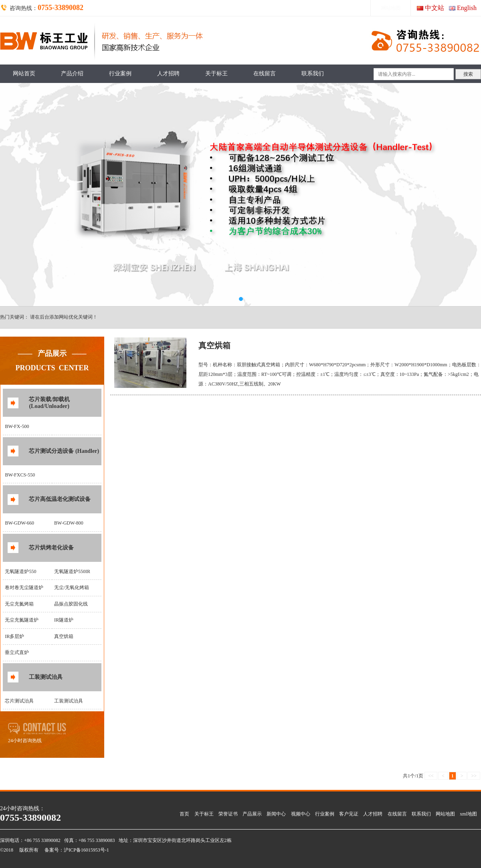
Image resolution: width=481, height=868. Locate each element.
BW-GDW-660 (19, 523)
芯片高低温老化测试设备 (60, 499)
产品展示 (252, 814)
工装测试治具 (46, 677)
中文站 (435, 8)
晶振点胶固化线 (71, 604)
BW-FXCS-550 (20, 475)
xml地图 (468, 814)
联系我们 (313, 74)
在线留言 (265, 74)
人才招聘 (168, 74)
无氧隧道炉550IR (72, 571)
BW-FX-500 (17, 426)
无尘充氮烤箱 (19, 604)
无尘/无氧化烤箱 (72, 587)
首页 (184, 814)
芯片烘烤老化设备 (51, 548)
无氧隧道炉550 (20, 571)
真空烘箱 (64, 636)
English (467, 8)
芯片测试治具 (19, 701)
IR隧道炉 (64, 620)
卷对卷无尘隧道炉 (24, 587)
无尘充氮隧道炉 (22, 620)
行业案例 (120, 74)
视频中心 (301, 814)
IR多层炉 (14, 636)
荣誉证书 (228, 814)
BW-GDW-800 (69, 523)
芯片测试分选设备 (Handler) (64, 451)
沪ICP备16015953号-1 (86, 850)
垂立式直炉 (17, 652)
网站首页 (24, 74)
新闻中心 (276, 814)
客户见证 (349, 814)
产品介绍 (72, 74)
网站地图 (391, 8)
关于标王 (216, 74)
